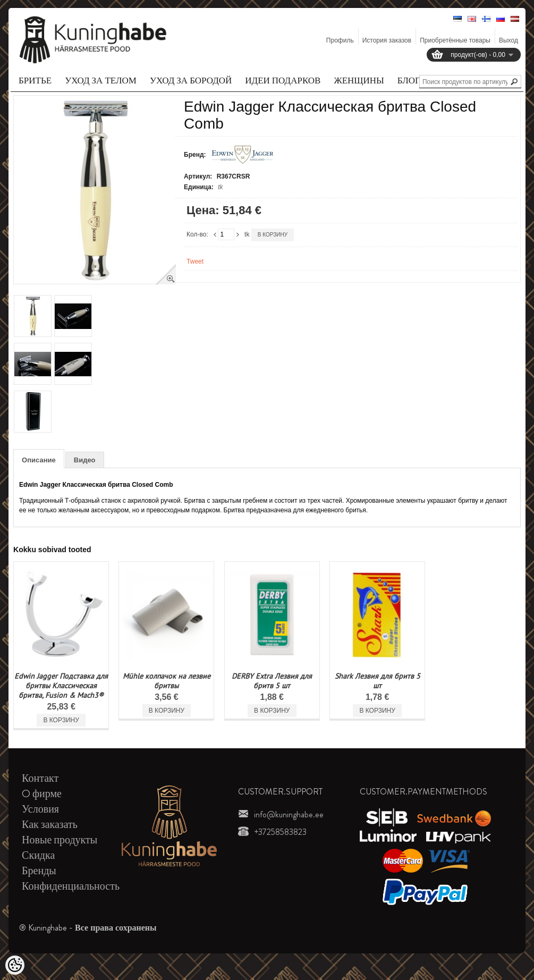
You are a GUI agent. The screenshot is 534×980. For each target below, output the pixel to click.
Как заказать (50, 825)
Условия (40, 809)
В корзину (273, 235)
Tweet (195, 261)
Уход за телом (101, 80)
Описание (39, 460)
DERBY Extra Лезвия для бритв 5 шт (272, 681)
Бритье (35, 80)
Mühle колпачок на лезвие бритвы (167, 681)
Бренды (39, 871)
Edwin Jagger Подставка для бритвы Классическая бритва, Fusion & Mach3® (61, 686)
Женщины (359, 80)
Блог (409, 80)
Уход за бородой (191, 80)
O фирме (42, 794)
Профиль (340, 40)
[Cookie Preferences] (15, 965)
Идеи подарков (283, 80)
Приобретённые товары (455, 40)
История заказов (387, 40)
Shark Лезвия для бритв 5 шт (378, 681)
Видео (85, 460)
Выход (508, 40)
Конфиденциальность (71, 886)
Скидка (38, 855)
